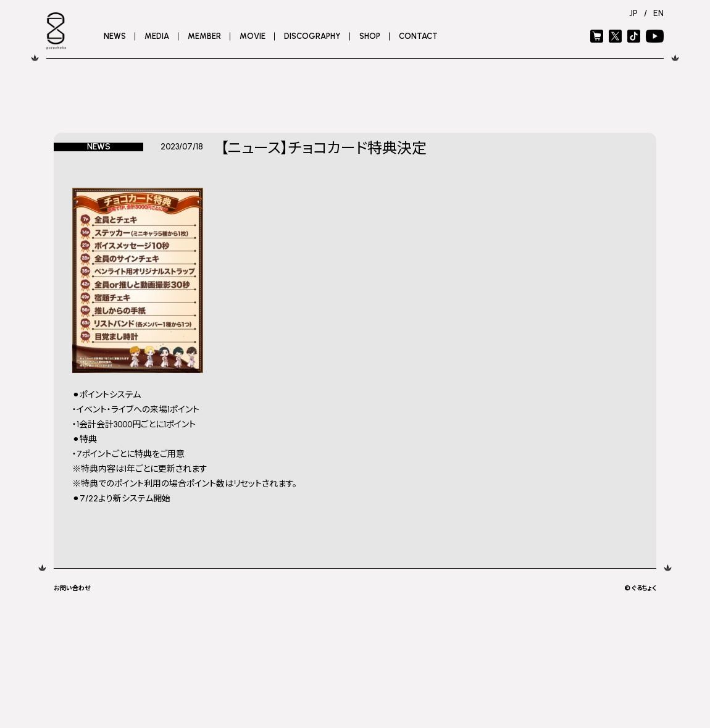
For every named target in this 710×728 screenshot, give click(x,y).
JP (633, 13)
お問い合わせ (72, 588)
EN (658, 13)
